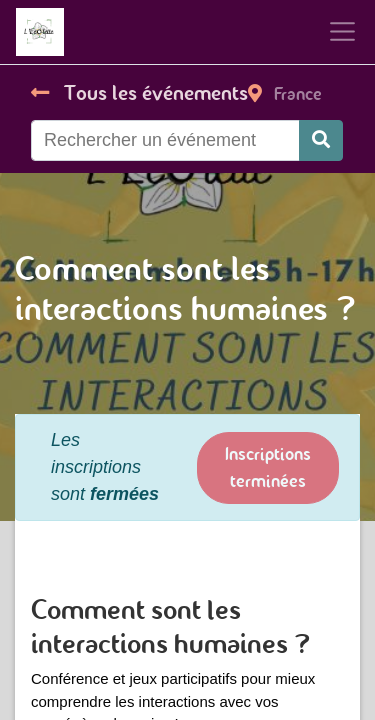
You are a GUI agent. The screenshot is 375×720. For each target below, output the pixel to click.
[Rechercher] (321, 140)
